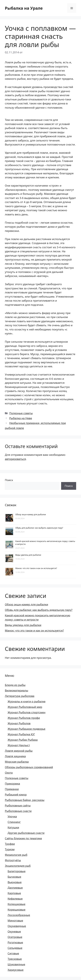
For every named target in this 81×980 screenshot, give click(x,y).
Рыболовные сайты (18, 805)
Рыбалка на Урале (24, 8)
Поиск (9, 480)
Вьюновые (15, 882)
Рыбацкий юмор (16, 794)
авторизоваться (15, 459)
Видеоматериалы (16, 690)
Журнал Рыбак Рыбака (23, 740)
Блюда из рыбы (15, 685)
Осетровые (15, 937)
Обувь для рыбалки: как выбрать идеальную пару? (39, 528)
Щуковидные (16, 964)
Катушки (13, 827)
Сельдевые (15, 948)
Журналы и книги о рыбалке (27, 701)
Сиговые (13, 953)
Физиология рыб (16, 855)
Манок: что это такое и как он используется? (36, 568)
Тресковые (15, 959)
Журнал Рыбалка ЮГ (21, 734)
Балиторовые (17, 871)
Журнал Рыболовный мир (25, 707)
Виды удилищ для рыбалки (28, 555)
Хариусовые (16, 970)
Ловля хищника (15, 756)
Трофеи (10, 844)
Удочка (12, 816)
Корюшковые (16, 910)
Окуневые (14, 931)
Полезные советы (21, 413)
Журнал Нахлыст (19, 745)
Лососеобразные (19, 915)
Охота (9, 773)
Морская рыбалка (17, 762)
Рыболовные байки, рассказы (25, 800)
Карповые (14, 893)
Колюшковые (16, 904)
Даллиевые (15, 888)
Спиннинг (14, 822)
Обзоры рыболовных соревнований (29, 767)
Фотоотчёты (13, 860)
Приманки (12, 789)
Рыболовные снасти (18, 811)
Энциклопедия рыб (18, 866)
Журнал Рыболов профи (24, 718)
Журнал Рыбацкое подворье (26, 729)
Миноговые (15, 920)
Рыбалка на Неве (21, 418)
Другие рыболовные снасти (26, 833)
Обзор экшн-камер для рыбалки (31, 514)
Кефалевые (15, 899)
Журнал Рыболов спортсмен (27, 712)
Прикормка (12, 784)
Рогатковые (15, 942)
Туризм (10, 849)
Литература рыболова (20, 696)
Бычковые (14, 877)
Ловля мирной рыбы (19, 751)
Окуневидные (17, 926)
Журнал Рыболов (19, 723)
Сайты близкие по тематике (23, 838)
